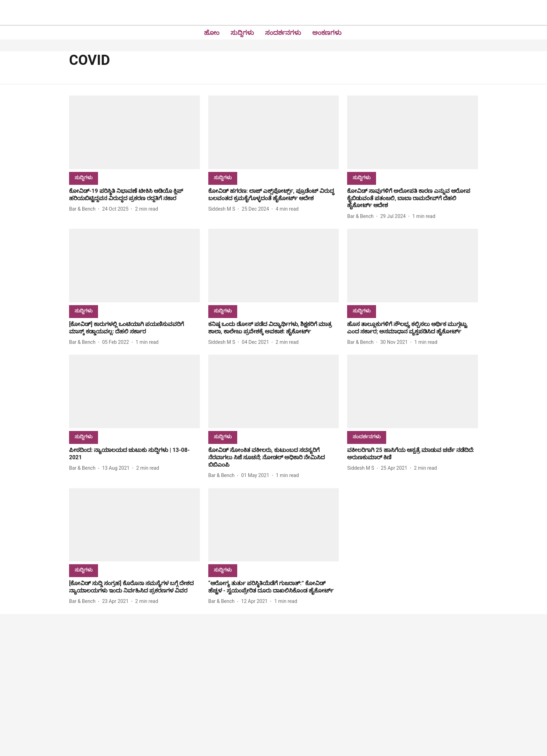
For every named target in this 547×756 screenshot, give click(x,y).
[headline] (134, 195)
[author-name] (84, 209)
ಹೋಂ (212, 33)
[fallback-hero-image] (134, 132)
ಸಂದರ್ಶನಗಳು (283, 33)
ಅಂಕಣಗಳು (327, 33)
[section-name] (84, 177)
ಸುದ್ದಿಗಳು (242, 33)
